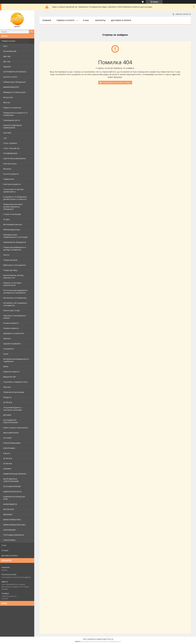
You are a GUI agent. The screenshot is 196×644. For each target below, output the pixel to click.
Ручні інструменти (11, 174)
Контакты (100, 20)
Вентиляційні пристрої (13, 224)
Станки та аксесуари (12, 214)
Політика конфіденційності (111, 642)
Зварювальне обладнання (15, 242)
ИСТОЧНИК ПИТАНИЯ (12, 486)
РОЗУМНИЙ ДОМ (10, 153)
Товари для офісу (10, 270)
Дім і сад (7, 61)
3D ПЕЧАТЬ (8, 458)
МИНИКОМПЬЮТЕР (11, 87)
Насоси (6, 255)
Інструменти (8, 349)
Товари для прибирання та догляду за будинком (15, 248)
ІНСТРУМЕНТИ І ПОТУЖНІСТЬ (15, 72)
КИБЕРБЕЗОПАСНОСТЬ (13, 492)
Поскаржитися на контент (91, 642)
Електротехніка (10, 164)
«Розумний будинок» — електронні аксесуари (13, 409)
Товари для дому (10, 260)
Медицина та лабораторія (14, 92)
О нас (4, 545)
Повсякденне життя (12, 120)
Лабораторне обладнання (14, 82)
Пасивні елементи (11, 328)
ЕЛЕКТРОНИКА (9, 448)
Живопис (7, 338)
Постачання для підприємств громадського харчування (15, 291)
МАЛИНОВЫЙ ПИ (10, 504)
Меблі (6, 366)
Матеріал (7, 169)
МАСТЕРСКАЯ (9, 509)
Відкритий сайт (10, 377)
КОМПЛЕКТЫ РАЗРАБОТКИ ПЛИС (14, 498)
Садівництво (9, 179)
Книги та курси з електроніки (16, 428)
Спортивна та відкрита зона (15, 382)
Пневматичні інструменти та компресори (15, 114)
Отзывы (5, 550)
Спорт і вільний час (11, 148)
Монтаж (7, 102)
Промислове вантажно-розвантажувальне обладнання (13, 207)
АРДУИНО (7, 469)
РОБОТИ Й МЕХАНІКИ (12, 443)
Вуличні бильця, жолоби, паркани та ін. (14, 276)
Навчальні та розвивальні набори (14, 317)
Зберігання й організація (14, 392)
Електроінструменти (12, 184)
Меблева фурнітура (12, 230)
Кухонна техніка (10, 77)
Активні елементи (11, 323)
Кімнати (7, 453)
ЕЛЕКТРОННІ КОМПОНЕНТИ (14, 159)
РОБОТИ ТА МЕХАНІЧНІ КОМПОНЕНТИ (13, 127)
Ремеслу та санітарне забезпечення (12, 284)
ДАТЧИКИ (7, 415)
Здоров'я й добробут (12, 344)
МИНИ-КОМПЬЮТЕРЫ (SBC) (14, 525)
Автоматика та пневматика (15, 298)
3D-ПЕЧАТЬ (8, 402)
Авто (5, 46)
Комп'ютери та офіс (12, 310)
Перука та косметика (12, 108)
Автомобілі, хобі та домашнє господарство (15, 304)
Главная (47, 20)
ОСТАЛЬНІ (7, 438)
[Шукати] (32, 32)
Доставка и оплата (10, 555)
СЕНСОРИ (7, 133)
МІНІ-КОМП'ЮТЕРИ (11, 433)
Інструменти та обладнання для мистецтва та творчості (15, 198)
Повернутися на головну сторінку (117, 82)
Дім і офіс (7, 56)
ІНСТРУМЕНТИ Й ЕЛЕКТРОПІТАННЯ (10, 421)
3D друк (7, 219)
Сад (5, 138)
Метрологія (8, 97)
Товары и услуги (8, 41)
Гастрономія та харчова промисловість (13, 190)
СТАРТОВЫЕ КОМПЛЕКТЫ (14, 535)
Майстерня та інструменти (15, 265)
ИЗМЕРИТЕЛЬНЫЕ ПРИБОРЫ (15, 474)
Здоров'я (7, 67)
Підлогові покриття (11, 372)
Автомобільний (10, 51)
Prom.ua (110, 639)
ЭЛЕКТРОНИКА (9, 540)
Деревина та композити (14, 333)
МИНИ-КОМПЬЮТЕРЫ (12, 520)
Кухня (6, 354)
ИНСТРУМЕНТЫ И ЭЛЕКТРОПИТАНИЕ (11, 480)
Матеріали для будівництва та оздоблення (16, 360)
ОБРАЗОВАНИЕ (9, 530)
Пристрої (7, 387)
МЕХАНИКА (8, 514)
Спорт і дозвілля (10, 143)
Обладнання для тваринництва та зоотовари (15, 236)
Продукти (7, 397)
